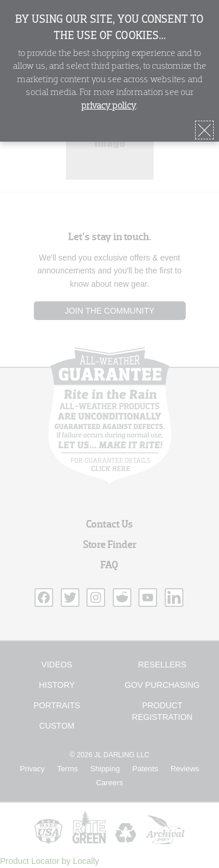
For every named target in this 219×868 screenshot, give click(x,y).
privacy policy (109, 106)
